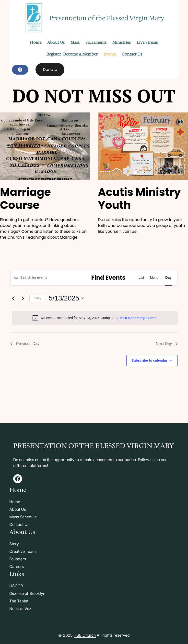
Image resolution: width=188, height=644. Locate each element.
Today (37, 298)
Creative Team (23, 551)
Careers (17, 566)
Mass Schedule (23, 517)
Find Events (108, 278)
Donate (50, 70)
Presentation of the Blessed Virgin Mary (107, 18)
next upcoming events (138, 318)
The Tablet (19, 601)
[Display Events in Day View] (168, 278)
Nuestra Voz (20, 609)
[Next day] (23, 298)
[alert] (95, 318)
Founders (18, 559)
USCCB (16, 586)
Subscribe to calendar (149, 360)
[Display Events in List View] (141, 278)
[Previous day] (13, 298)
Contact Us (19, 524)
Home (15, 502)
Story (14, 544)
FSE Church (85, 635)
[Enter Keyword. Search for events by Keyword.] (47, 278)
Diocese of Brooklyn (27, 593)
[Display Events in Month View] (155, 278)
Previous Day (25, 344)
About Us (18, 509)
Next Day (167, 344)
